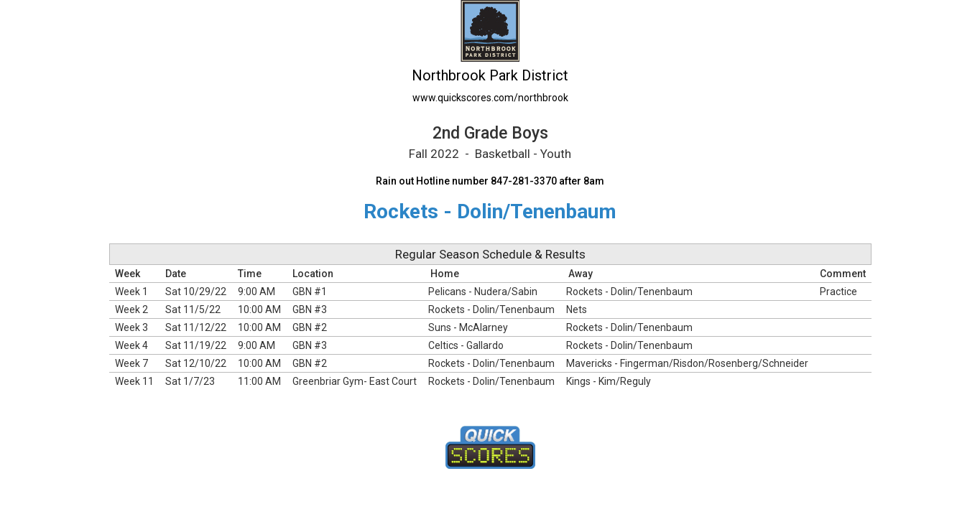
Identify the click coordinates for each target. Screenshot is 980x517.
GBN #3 (310, 309)
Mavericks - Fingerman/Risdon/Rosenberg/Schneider (687, 363)
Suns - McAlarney (468, 327)
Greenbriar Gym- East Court (355, 381)
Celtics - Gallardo (466, 345)
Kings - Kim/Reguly (609, 381)
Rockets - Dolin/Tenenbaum (629, 292)
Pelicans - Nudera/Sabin (483, 292)
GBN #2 (310, 327)
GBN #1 (310, 292)
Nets (577, 309)
